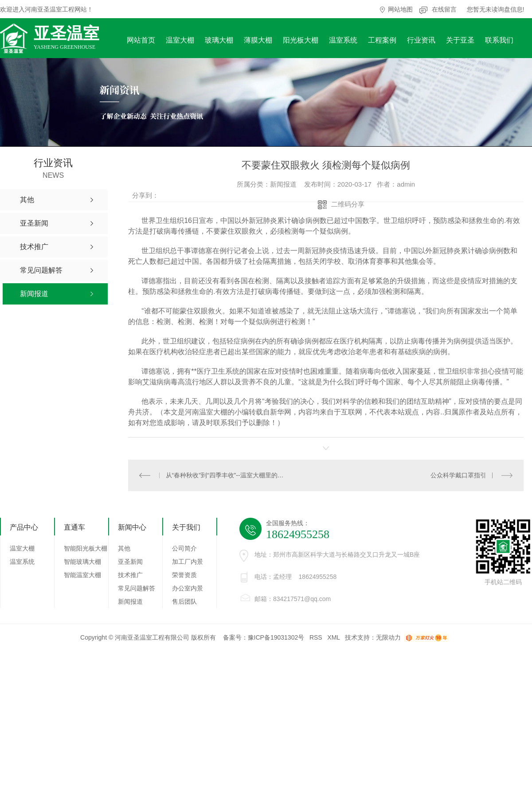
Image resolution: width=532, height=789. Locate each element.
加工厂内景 (188, 562)
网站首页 (141, 40)
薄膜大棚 (258, 40)
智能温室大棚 (82, 575)
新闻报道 (130, 602)
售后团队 (184, 602)
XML (333, 637)
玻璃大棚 (219, 40)
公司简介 (184, 548)
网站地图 (400, 9)
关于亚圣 (460, 40)
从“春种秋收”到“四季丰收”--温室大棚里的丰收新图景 (227, 475)
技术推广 (130, 575)
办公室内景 (188, 588)
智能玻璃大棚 (82, 562)
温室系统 (343, 40)
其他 (124, 548)
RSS (316, 637)
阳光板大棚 (301, 40)
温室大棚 (180, 40)
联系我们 (499, 40)
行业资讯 (421, 40)
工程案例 (382, 40)
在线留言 (444, 9)
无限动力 (388, 637)
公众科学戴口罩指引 (458, 475)
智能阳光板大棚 (86, 548)
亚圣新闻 (130, 562)
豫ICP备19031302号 (276, 637)
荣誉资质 (184, 575)
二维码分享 (348, 204)
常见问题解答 (137, 588)
